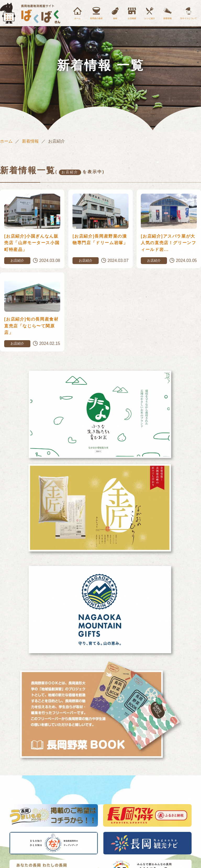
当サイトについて (188, 18)
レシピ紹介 (150, 18)
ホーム (77, 18)
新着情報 (167, 18)
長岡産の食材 (96, 18)
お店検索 (132, 18)
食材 (115, 18)
